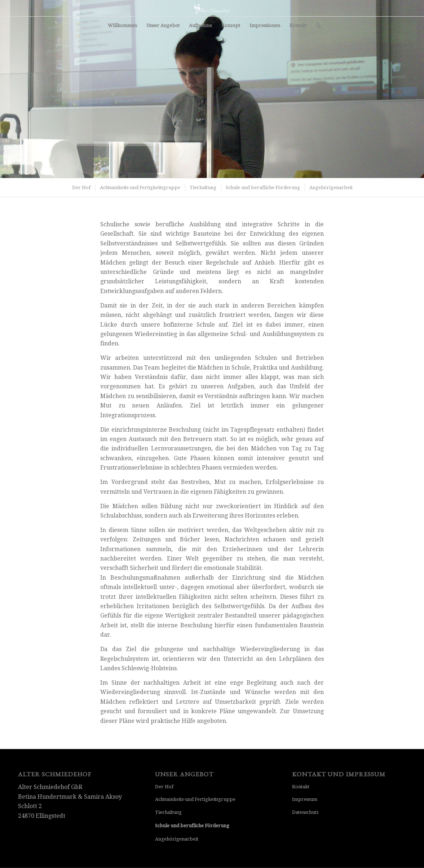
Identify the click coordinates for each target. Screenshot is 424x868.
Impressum (305, 799)
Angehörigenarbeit (177, 839)
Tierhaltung (168, 812)
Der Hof (164, 787)
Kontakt (301, 787)
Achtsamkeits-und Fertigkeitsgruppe (195, 799)
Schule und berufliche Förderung (192, 826)
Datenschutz (305, 812)
